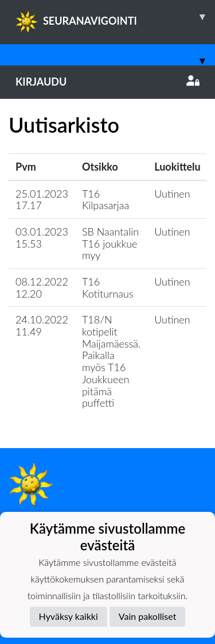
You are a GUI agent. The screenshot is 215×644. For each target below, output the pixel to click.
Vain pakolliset (148, 616)
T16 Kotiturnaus (108, 288)
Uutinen (172, 194)
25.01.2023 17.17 (42, 200)
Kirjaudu (107, 82)
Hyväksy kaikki (69, 616)
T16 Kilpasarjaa (105, 200)
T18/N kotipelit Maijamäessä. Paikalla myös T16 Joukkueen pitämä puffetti (111, 361)
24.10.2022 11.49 (42, 325)
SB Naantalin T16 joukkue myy (110, 243)
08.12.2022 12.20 (42, 288)
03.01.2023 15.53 (42, 238)
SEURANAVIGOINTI (115, 17)
